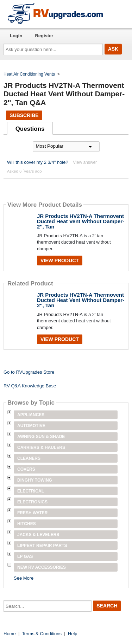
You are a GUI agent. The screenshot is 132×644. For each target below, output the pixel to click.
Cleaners (29, 458)
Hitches (27, 524)
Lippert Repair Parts (42, 546)
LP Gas (25, 556)
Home (10, 634)
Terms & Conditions (42, 634)
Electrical (31, 491)
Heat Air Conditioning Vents (29, 74)
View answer (85, 162)
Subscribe (24, 115)
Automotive (31, 426)
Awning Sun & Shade (41, 437)
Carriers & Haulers (41, 447)
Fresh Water (32, 513)
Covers (26, 469)
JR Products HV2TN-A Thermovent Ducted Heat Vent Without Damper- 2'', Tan (81, 221)
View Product (60, 260)
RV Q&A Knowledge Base (30, 386)
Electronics (32, 502)
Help (73, 634)
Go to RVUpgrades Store (29, 372)
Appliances (31, 415)
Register (44, 36)
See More (24, 578)
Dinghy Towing (35, 480)
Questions (30, 129)
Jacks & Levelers (38, 535)
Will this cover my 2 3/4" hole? (38, 162)
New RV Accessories (42, 567)
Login (16, 36)
